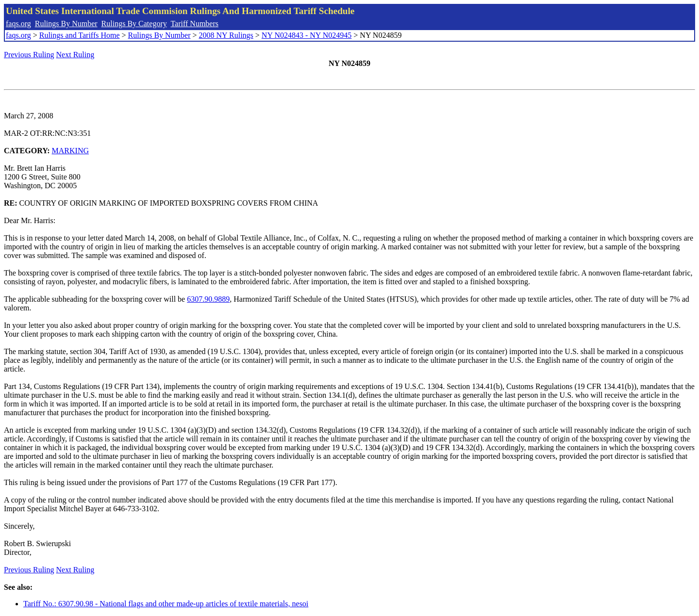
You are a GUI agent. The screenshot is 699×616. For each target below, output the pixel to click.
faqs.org (18, 24)
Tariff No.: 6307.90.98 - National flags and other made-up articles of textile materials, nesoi (166, 604)
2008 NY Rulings (226, 35)
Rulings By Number (66, 24)
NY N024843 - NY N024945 (307, 35)
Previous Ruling (29, 55)
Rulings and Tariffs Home (80, 35)
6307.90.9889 (208, 299)
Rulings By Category (134, 24)
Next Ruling (75, 55)
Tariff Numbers (194, 24)
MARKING (70, 151)
